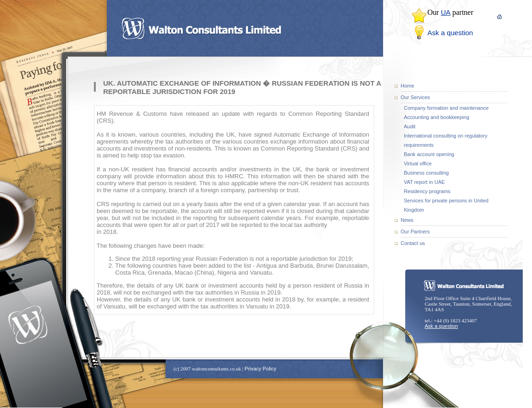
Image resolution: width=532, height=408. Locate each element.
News (407, 220)
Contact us (413, 243)
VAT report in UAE (424, 182)
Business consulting (426, 173)
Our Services (415, 97)
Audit (410, 126)
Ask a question (450, 33)
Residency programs (427, 191)
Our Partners (415, 232)
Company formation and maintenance (446, 108)
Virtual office (418, 163)
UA (446, 12)
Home (407, 86)
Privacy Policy (260, 369)
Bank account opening (429, 154)
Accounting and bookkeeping (436, 117)
